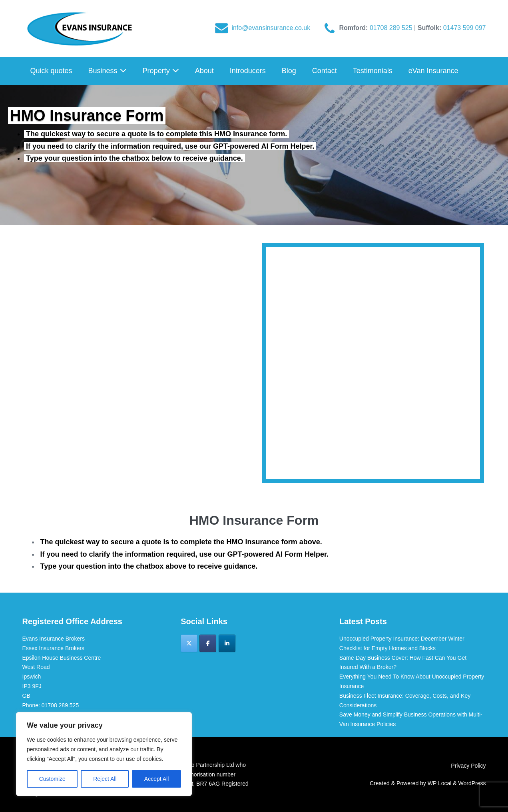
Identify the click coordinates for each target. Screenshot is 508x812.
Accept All (156, 779)
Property (161, 71)
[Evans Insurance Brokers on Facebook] (208, 643)
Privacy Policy (468, 766)
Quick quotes (51, 71)
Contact (325, 71)
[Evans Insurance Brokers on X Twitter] (189, 643)
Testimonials (373, 71)
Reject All (105, 779)
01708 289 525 (392, 28)
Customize (52, 779)
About (204, 71)
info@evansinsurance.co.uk (271, 28)
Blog (289, 71)
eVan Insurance (433, 71)
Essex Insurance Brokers (54, 648)
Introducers (248, 71)
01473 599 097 (465, 28)
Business (108, 71)
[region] (104, 754)
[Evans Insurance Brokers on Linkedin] (227, 643)
